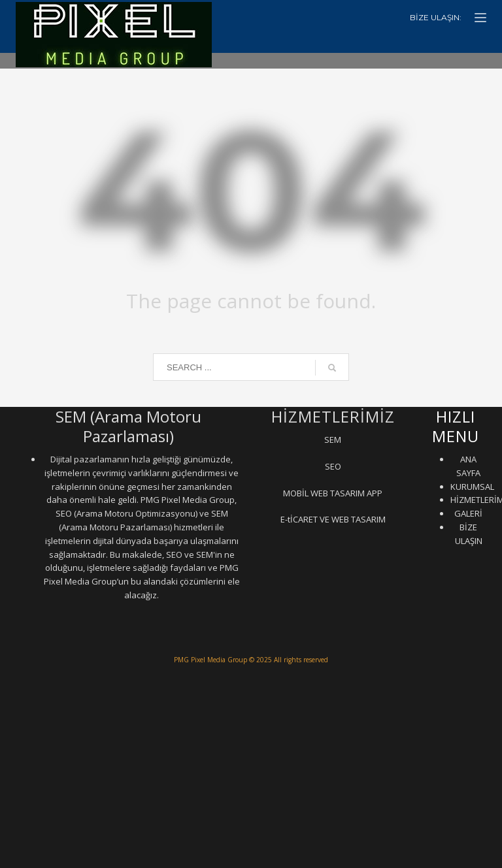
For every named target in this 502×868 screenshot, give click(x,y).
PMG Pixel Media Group (210, 660)
